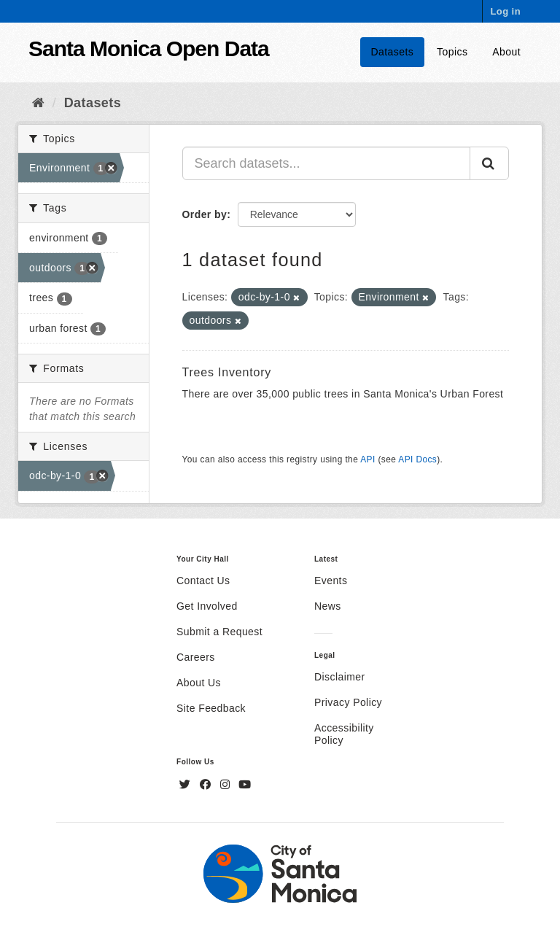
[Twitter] (187, 785)
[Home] (38, 103)
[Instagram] (227, 785)
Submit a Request (219, 632)
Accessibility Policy (344, 734)
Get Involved (207, 606)
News (328, 606)
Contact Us (203, 581)
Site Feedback (211, 708)
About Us (199, 683)
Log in (505, 11)
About (506, 52)
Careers (196, 657)
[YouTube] (245, 785)
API (367, 459)
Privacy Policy (348, 702)
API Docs (417, 459)
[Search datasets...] (327, 163)
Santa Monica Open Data (149, 48)
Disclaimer (340, 677)
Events (331, 581)
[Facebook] (207, 785)
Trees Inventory (227, 372)
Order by (205, 214)
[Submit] (489, 163)
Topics (452, 52)
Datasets (393, 52)
